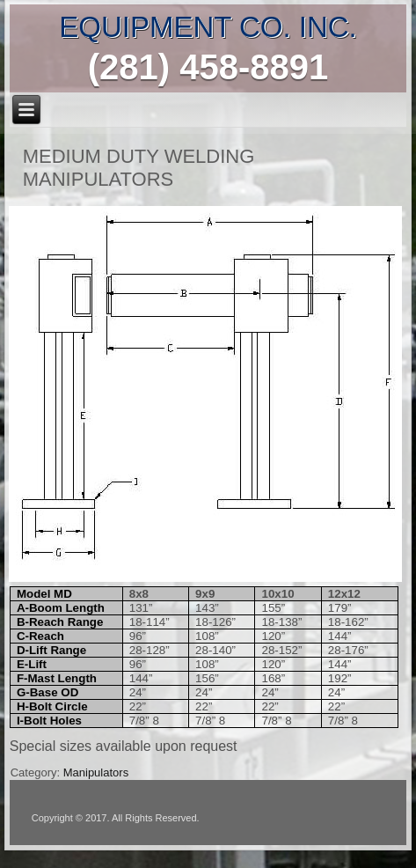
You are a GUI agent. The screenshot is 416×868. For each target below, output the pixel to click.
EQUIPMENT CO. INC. (208, 27)
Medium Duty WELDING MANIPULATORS (139, 168)
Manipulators (96, 772)
